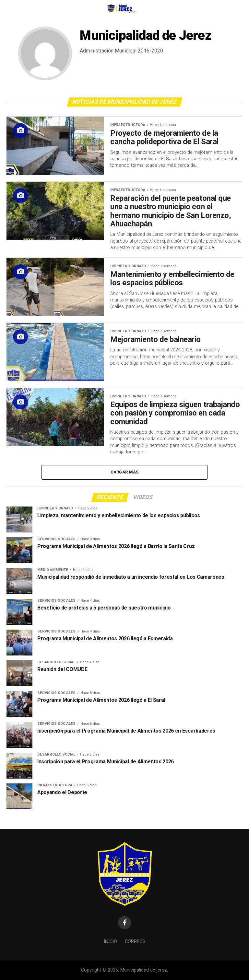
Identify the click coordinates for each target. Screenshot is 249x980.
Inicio (110, 942)
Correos (135, 942)
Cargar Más (125, 472)
